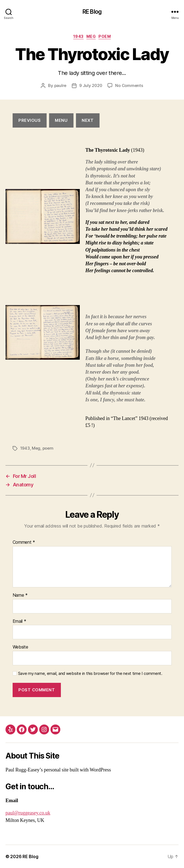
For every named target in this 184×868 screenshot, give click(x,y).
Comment (24, 542)
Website (20, 647)
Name (20, 595)
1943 (78, 36)
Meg (91, 36)
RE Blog (92, 12)
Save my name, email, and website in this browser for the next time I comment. (90, 673)
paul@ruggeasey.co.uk (28, 813)
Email (19, 621)
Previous (29, 120)
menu (61, 120)
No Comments (129, 85)
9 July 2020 (91, 85)
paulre (60, 85)
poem (105, 36)
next (88, 120)
